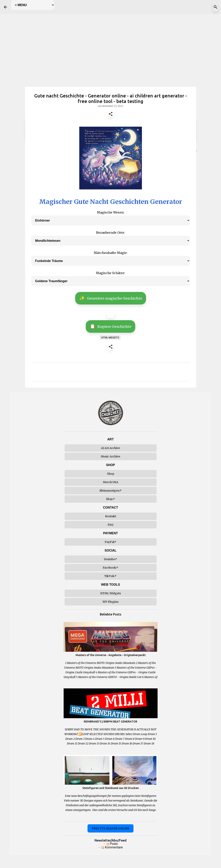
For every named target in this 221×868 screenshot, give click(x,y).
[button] (111, 114)
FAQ (110, 525)
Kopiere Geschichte (110, 326)
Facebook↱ (111, 568)
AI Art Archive (110, 448)
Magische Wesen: (111, 212)
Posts (112, 844)
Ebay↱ (111, 499)
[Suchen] (216, 7)
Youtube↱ (110, 559)
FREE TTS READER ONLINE (110, 828)
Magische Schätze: (110, 273)
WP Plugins (110, 602)
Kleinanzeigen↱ (111, 491)
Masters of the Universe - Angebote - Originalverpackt (111, 655)
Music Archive (110, 456)
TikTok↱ (110, 576)
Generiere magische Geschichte (111, 298)
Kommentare (112, 847)
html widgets (110, 338)
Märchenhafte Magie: (111, 253)
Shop (111, 474)
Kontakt (111, 516)
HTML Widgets (110, 593)
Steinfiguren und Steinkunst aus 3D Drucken (111, 788)
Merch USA (111, 482)
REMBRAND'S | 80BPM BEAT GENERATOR (110, 722)
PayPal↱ (111, 542)
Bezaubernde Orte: (110, 233)
